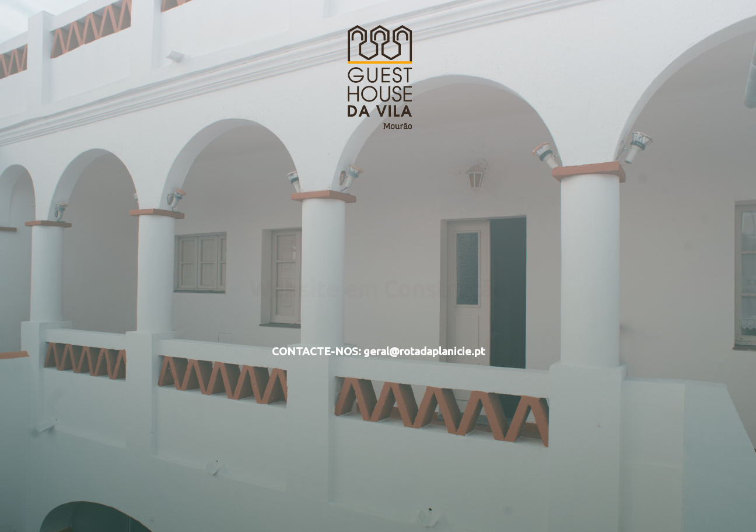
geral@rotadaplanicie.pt (424, 351)
